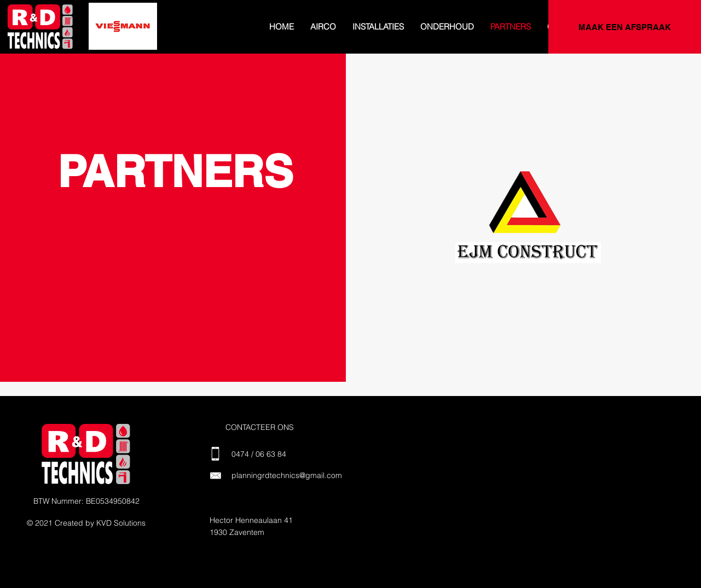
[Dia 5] (112, 34)
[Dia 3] (88, 34)
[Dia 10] (172, 34)
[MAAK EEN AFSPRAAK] (625, 27)
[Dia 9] (160, 34)
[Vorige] (99, 27)
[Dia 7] (136, 34)
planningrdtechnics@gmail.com (287, 475)
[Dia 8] (148, 34)
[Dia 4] (100, 34)
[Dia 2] (75, 35)
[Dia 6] (124, 34)
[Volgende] (147, 27)
